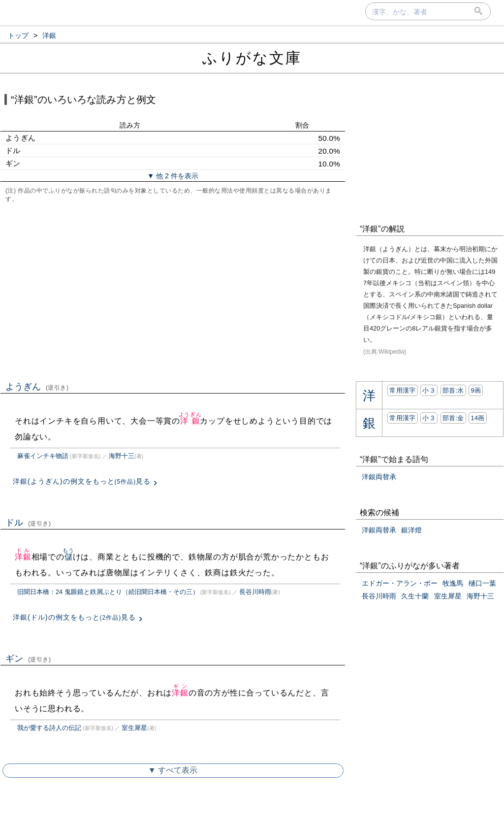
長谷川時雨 (255, 592)
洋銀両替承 (379, 477)
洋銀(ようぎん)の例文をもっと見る (82, 481)
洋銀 (190, 421)
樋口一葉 (482, 583)
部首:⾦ (453, 418)
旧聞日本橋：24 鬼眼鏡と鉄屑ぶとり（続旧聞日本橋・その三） (108, 592)
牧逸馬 (453, 583)
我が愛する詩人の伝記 (49, 728)
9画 (476, 390)
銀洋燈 (411, 530)
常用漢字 (402, 390)
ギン (28, 659)
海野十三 (122, 456)
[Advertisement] (173, 291)
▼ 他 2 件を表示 (173, 176)
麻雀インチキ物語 (43, 456)
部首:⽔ (453, 390)
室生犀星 (134, 728)
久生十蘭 (415, 596)
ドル (28, 523)
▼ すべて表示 (173, 770)
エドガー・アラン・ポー (400, 583)
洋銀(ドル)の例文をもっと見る (74, 617)
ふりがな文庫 (252, 58)
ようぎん (37, 387)
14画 (477, 418)
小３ (429, 390)
